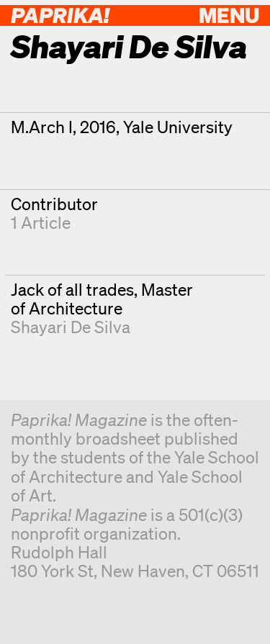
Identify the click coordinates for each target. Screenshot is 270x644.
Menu (229, 15)
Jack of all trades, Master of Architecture (102, 299)
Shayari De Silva (71, 327)
